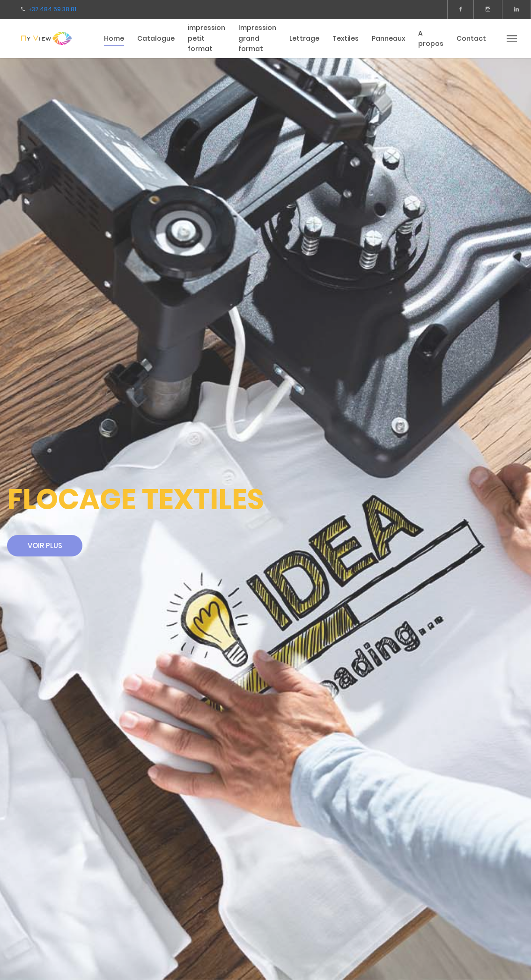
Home (114, 38)
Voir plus (45, 545)
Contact (471, 38)
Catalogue (156, 38)
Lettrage (304, 38)
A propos (431, 39)
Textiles (346, 38)
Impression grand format (257, 38)
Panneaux (388, 38)
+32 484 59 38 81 (52, 9)
